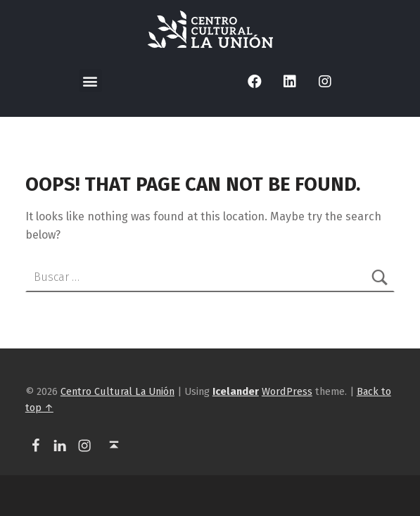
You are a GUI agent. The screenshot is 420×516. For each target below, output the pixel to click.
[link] (210, 29)
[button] (90, 81)
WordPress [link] (287, 391)
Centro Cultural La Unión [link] (117, 391)
